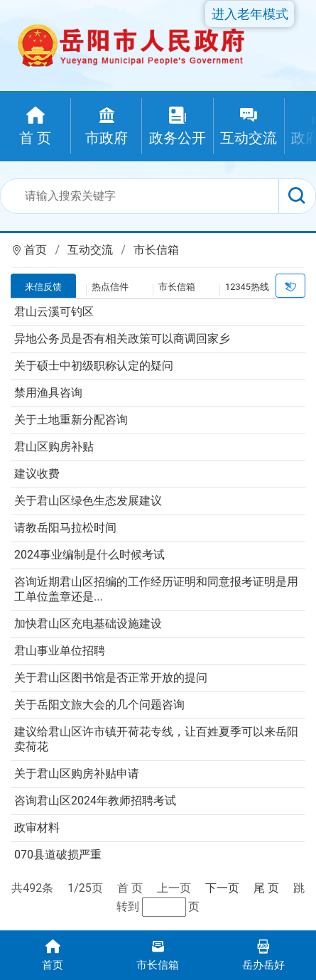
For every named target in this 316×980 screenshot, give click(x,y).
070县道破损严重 (58, 855)
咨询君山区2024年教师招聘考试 (95, 801)
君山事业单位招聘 (60, 651)
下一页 (222, 888)
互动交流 (90, 250)
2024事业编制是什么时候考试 (89, 555)
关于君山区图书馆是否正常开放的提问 (111, 678)
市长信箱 (156, 250)
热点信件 (110, 287)
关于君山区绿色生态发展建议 (88, 501)
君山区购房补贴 (54, 447)
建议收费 (37, 474)
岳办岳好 (263, 954)
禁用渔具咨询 (48, 393)
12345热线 (247, 287)
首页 (36, 250)
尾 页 (266, 888)
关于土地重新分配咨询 (71, 420)
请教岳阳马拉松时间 (65, 528)
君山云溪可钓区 (54, 312)
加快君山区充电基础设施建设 (88, 624)
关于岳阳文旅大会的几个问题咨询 (99, 705)
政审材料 (37, 828)
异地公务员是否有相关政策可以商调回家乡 (122, 339)
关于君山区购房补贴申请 (77, 774)
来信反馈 (43, 287)
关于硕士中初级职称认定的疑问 (94, 366)
